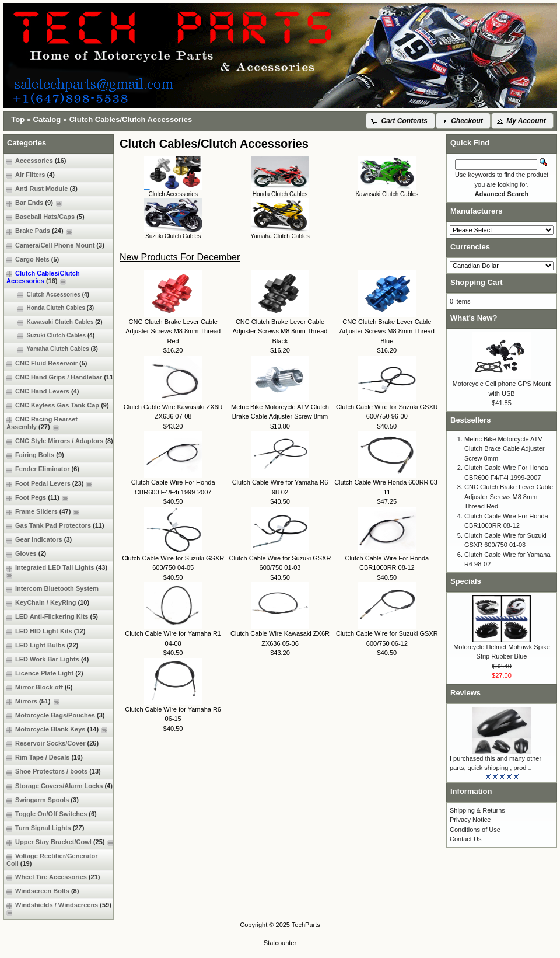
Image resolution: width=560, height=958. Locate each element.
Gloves (26, 554)
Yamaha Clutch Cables (52, 349)
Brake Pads (39, 231)
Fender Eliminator (43, 469)
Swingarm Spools (43, 800)
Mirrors (33, 701)
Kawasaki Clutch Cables (55, 322)
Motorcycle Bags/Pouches (55, 715)
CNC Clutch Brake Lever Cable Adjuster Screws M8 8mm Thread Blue (387, 331)
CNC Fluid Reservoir (47, 363)
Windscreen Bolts (43, 891)
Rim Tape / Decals (45, 757)
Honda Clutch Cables (50, 308)
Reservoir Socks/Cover (52, 743)
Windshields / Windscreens (60, 909)
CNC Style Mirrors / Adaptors (60, 441)
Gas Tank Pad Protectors (55, 526)
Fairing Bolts (35, 455)
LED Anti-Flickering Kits (52, 617)
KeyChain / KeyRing (48, 603)
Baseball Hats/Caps (45, 217)
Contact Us (466, 839)
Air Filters (31, 175)
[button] (400, 121)
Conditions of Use (475, 830)
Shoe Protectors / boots (54, 771)
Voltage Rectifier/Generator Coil (52, 860)
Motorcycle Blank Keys (57, 729)
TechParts (306, 925)
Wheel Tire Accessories (53, 877)
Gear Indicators (39, 540)
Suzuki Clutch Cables (50, 336)
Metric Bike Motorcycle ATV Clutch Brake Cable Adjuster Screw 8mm (505, 449)
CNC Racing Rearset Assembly (42, 423)
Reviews (466, 693)
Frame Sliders (43, 512)
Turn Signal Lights (45, 828)
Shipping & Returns (477, 810)
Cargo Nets (33, 259)
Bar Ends (34, 203)
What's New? (474, 318)
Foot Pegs (37, 498)
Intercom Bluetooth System (52, 589)
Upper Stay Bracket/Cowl (60, 842)
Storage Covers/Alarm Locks (60, 786)
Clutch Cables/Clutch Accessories (131, 119)
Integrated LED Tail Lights (58, 571)
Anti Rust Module (42, 189)
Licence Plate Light (45, 673)
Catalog (47, 119)
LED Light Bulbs (42, 645)
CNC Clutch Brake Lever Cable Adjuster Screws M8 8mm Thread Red (173, 331)
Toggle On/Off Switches (52, 814)
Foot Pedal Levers (49, 484)
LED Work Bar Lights (48, 659)
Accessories (36, 161)
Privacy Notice (470, 820)
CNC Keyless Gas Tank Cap (58, 405)
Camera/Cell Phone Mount (55, 245)
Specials (466, 581)
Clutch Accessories (48, 295)
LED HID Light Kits (46, 631)
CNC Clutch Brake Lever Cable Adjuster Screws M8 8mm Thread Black (280, 331)
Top (18, 119)
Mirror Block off (39, 687)
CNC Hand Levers (43, 391)
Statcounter (280, 943)
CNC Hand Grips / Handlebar (61, 377)
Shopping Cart (477, 282)
